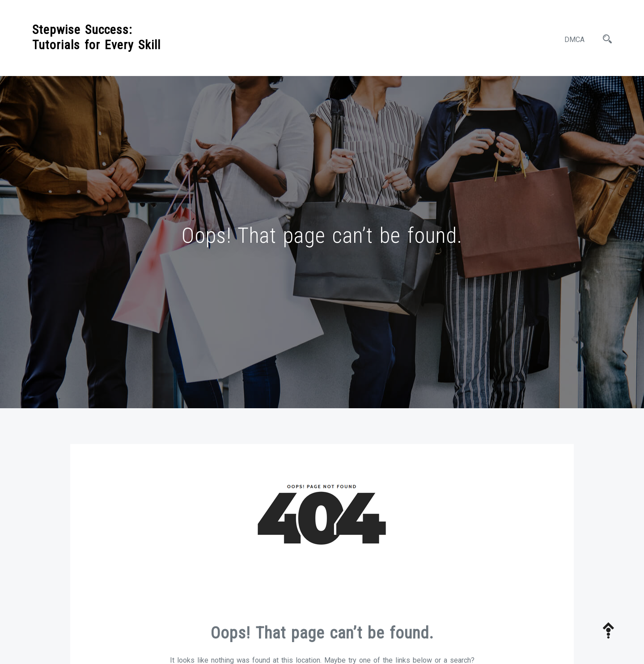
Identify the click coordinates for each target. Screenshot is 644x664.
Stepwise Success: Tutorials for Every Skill (96, 37)
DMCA (574, 40)
